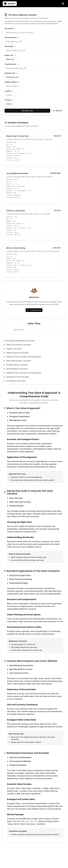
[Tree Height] (34, 50)
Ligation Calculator (14, 349)
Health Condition (11, 82)
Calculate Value (27, 111)
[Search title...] (34, 330)
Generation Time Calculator (18, 377)
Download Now (34, 310)
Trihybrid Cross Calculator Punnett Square (24, 373)
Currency (8, 100)
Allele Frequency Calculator (18, 353)
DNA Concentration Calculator (19, 345)
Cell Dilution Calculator (16, 381)
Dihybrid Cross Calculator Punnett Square (24, 357)
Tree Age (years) (10, 37)
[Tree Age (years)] (34, 41)
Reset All (57, 111)
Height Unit (9, 55)
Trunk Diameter (10, 64)
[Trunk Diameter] (34, 68)
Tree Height (9, 46)
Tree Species (9, 28)
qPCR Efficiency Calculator (17, 369)
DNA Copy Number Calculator (19, 361)
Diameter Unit (10, 73)
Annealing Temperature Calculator (21, 341)
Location (8, 91)
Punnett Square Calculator (17, 365)
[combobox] (21, 32)
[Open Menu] (63, 4)
